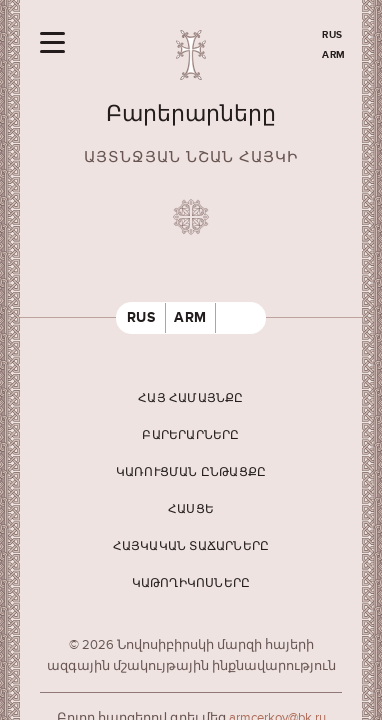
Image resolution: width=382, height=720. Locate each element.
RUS (332, 35)
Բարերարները (190, 435)
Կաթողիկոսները (191, 583)
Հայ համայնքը (190, 398)
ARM (334, 55)
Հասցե (191, 509)
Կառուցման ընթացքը (191, 472)
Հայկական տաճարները (191, 546)
